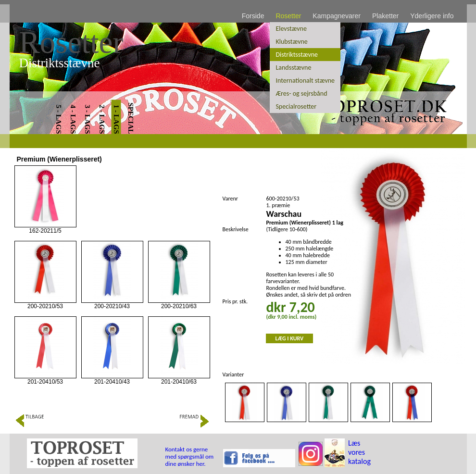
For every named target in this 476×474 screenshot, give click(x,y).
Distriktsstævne (297, 55)
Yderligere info (432, 16)
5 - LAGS (58, 119)
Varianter (233, 374)
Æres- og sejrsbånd (301, 94)
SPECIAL (130, 118)
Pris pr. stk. (235, 301)
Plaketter (385, 16)
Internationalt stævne (305, 81)
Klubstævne (291, 42)
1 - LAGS (116, 119)
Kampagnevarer (337, 16)
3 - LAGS (87, 119)
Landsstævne (293, 68)
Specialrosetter (296, 106)
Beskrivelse (236, 229)
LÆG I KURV (290, 338)
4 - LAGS (73, 119)
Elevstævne (291, 29)
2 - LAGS (101, 119)
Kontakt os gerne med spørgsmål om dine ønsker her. (190, 456)
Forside (253, 16)
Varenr (230, 199)
